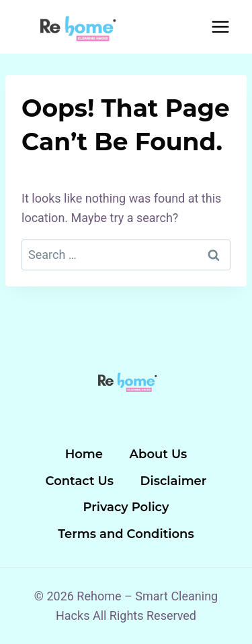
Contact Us (80, 481)
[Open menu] (220, 26)
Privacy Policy (126, 507)
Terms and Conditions (126, 534)
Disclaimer (174, 481)
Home (84, 454)
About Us (159, 454)
